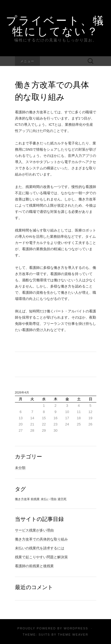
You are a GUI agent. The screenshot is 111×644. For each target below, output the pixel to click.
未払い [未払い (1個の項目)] (45, 499)
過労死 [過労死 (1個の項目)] (62, 499)
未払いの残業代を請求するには (40, 548)
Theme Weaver (73, 635)
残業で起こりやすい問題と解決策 (41, 557)
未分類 (20, 468)
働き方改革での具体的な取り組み (41, 539)
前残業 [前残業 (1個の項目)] (35, 499)
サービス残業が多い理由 (34, 530)
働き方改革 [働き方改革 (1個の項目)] (22, 499)
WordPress (76, 628)
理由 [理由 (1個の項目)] (53, 499)
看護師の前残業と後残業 (34, 566)
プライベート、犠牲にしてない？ (55, 26)
